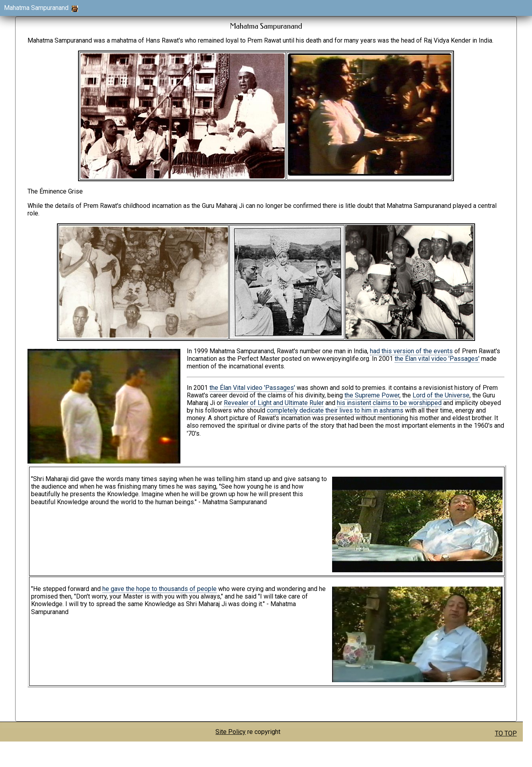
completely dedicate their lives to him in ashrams (335, 410)
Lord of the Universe (441, 395)
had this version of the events (411, 351)
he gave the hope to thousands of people (159, 589)
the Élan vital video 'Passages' (437, 359)
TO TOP (506, 733)
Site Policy (231, 732)
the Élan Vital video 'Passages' (252, 388)
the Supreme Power (372, 395)
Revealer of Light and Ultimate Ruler (274, 403)
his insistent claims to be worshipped (389, 403)
